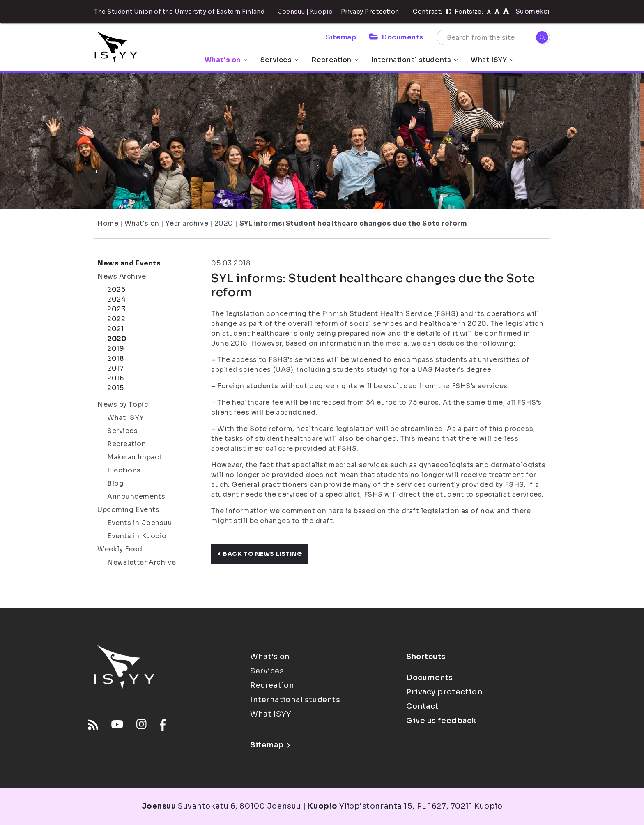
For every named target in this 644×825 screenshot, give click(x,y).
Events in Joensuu (140, 523)
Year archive (187, 223)
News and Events (129, 263)
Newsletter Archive (141, 562)
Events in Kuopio (137, 536)
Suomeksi (533, 11)
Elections (124, 470)
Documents (396, 37)
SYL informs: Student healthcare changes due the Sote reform (353, 223)
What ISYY (492, 60)
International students (414, 60)
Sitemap (341, 37)
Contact (422, 706)
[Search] (542, 37)
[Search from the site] (493, 37)
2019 (116, 349)
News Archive (122, 276)
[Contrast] (448, 12)
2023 (116, 309)
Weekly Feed (120, 549)
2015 (115, 388)
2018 (115, 358)
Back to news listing (260, 554)
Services (279, 60)
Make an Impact (135, 457)
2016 (115, 378)
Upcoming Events (128, 510)
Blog (115, 483)
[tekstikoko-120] (506, 11)
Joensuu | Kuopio (305, 12)
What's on (226, 60)
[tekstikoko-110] (497, 11)
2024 (116, 299)
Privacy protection (444, 692)
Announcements (136, 497)
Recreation (335, 60)
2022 (116, 319)
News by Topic (123, 404)
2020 (224, 223)
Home (108, 223)
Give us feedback (441, 721)
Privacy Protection (370, 12)
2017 (115, 368)
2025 (116, 289)
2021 (115, 329)
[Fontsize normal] (489, 12)
